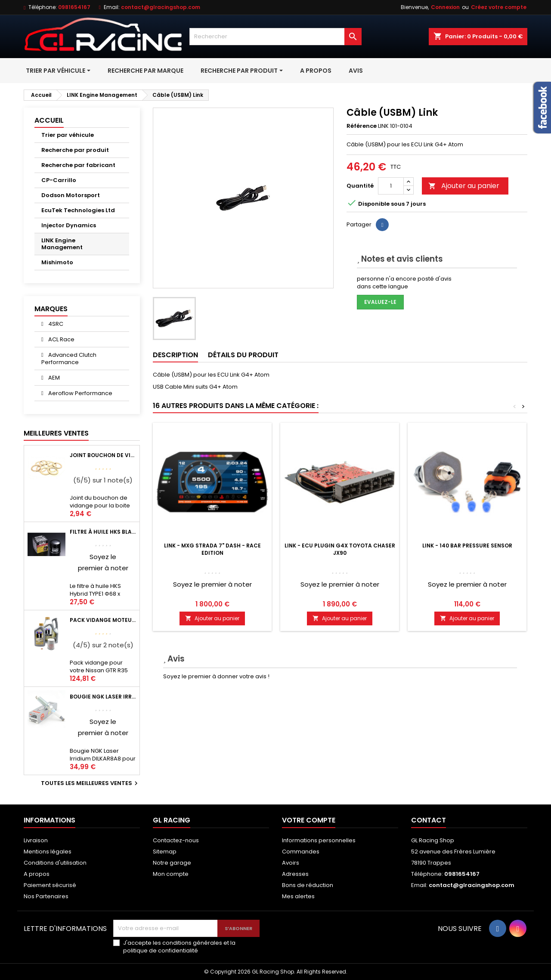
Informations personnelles (319, 840)
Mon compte (171, 874)
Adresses (295, 874)
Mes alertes (298, 896)
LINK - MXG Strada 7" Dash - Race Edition (212, 549)
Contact (429, 820)
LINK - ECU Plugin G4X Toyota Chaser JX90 (340, 549)
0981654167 (74, 7)
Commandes (301, 852)
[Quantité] (391, 186)
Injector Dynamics (69, 225)
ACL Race (61, 339)
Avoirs (291, 863)
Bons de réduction (308, 885)
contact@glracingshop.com (161, 7)
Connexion (445, 7)
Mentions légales (48, 852)
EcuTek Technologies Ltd (78, 210)
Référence (362, 126)
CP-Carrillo (59, 180)
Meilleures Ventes (56, 433)
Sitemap (165, 852)
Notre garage (172, 863)
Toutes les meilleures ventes (90, 783)
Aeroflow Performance (80, 393)
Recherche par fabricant (78, 165)
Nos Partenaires (46, 896)
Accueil (49, 120)
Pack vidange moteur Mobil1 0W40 (103, 620)
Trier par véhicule (68, 135)
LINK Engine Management (62, 244)
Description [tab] (175, 355)
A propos (37, 874)
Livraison (36, 840)
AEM (53, 378)
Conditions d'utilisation (55, 863)
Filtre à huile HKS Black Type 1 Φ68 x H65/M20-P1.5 (103, 532)
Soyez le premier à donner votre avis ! (216, 676)
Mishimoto (57, 262)
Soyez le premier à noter (212, 584)
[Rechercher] (275, 37)
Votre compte (309, 820)
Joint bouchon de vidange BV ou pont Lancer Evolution (103, 455)
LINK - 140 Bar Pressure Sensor (467, 546)
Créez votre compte (499, 7)
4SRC (55, 324)
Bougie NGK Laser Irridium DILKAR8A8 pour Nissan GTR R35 (103, 697)
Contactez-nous (176, 840)
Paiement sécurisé (50, 885)
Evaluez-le (380, 302)
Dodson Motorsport (71, 195)
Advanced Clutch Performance (69, 359)
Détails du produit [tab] (243, 355)
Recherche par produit (75, 150)
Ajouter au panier (464, 186)
